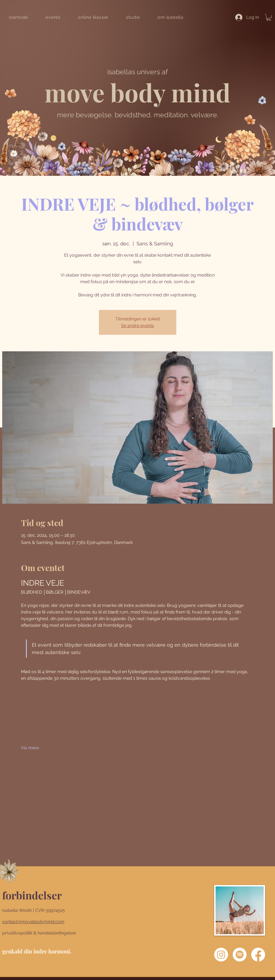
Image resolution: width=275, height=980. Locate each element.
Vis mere (30, 748)
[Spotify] (240, 955)
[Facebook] (258, 955)
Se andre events (137, 326)
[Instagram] (221, 955)
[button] (269, 17)
